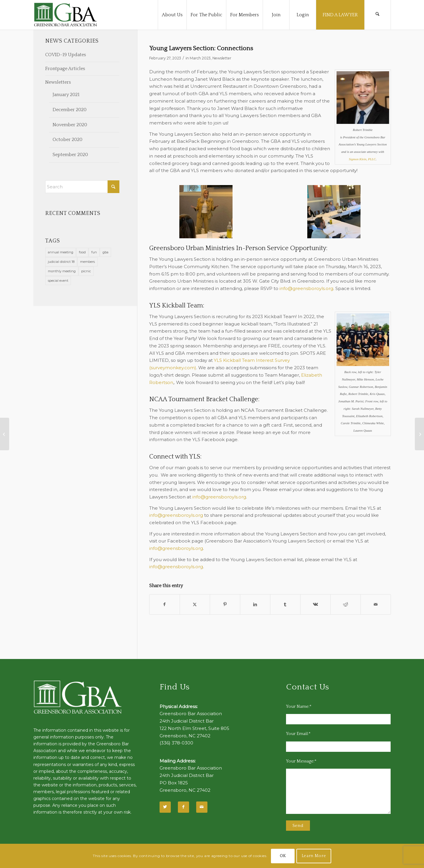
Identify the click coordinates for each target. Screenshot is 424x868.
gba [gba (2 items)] (105, 252)
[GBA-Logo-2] (66, 15)
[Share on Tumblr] (285, 604)
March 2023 (200, 58)
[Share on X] (195, 604)
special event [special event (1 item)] (58, 281)
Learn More (314, 856)
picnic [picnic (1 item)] (86, 271)
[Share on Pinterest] (225, 604)
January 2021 (66, 95)
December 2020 (70, 110)
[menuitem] (172, 15)
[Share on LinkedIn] (255, 604)
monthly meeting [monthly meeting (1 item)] (62, 271)
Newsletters (58, 82)
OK (283, 856)
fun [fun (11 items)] (94, 252)
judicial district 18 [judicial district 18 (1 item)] (61, 262)
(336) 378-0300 (176, 743)
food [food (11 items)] (82, 252)
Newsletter (222, 58)
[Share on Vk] (315, 604)
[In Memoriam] (419, 434)
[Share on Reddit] (346, 604)
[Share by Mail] (376, 604)
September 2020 (70, 155)
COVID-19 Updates (66, 55)
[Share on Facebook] (165, 604)
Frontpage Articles (65, 69)
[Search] (378, 15)
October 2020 (68, 140)
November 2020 (70, 125)
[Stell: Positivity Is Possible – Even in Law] (5, 434)
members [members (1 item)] (87, 262)
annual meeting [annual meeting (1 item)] (61, 252)
